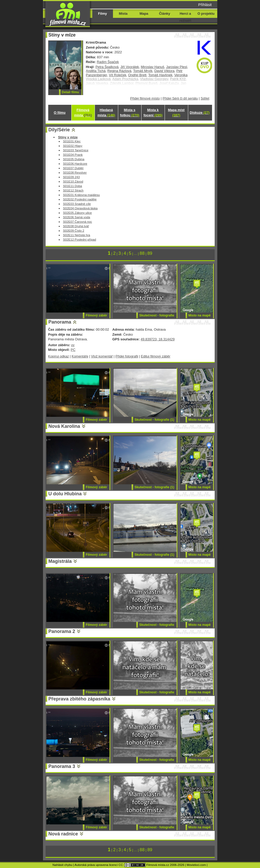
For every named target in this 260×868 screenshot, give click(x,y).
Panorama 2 (62, 631)
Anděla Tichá (96, 71)
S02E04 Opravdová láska (80, 208)
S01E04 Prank (73, 155)
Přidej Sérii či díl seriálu (180, 98)
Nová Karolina (64, 426)
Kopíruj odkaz (59, 356)
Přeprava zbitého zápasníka (79, 699)
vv (73, 345)
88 (142, 253)
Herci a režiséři (185, 17)
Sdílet (205, 98)
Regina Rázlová (119, 71)
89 (150, 253)
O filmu (60, 113)
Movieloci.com (196, 865)
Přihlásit (205, 5)
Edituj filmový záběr (156, 356)
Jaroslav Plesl (177, 67)
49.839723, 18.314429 (158, 339)
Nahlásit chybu (62, 865)
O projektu (206, 14)
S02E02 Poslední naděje (80, 199)
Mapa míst (176, 113)
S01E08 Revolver (75, 172)
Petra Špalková (107, 67)
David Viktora (164, 71)
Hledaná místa (106, 113)
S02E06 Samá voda (77, 217)
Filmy (102, 14)
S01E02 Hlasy (73, 146)
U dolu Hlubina (65, 494)
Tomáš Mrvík (143, 71)
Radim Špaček (108, 62)
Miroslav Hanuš (152, 67)
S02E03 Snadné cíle (77, 204)
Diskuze (200, 113)
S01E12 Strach (73, 190)
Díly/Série (59, 130)
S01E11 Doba (72, 186)
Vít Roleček (117, 75)
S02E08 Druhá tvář (76, 226)
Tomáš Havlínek (160, 75)
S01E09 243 (71, 177)
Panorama (60, 322)
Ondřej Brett (137, 75)
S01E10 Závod (73, 181)
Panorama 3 (62, 766)
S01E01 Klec (72, 141)
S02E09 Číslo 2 (74, 230)
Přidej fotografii (127, 356)
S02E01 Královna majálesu (81, 195)
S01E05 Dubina (74, 159)
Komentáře (80, 356)
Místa (123, 14)
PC (73, 350)
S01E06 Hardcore (75, 163)
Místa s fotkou (130, 113)
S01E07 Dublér (73, 168)
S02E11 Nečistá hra (77, 235)
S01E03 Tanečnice (76, 150)
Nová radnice (63, 834)
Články (165, 14)
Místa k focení (153, 113)
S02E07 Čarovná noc (77, 222)
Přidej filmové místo (145, 98)
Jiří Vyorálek (130, 67)
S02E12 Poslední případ (79, 239)
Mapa (144, 14)
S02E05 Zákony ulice (77, 213)
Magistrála (60, 561)
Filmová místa (83, 113)
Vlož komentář (102, 356)
